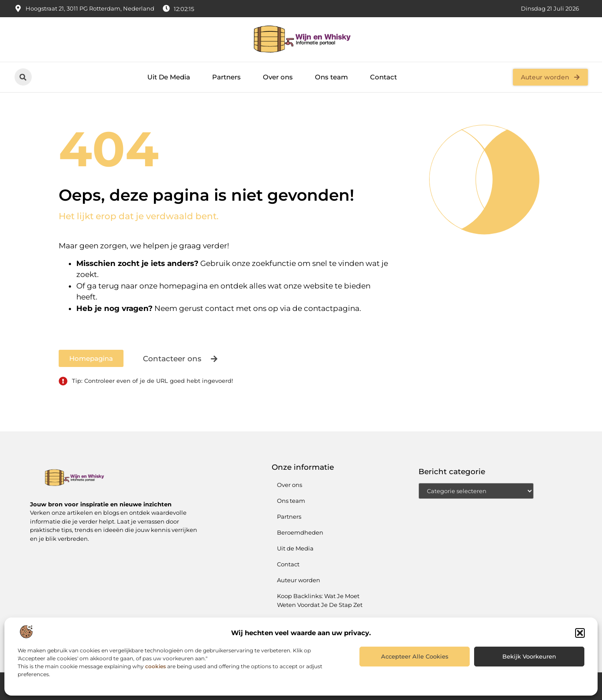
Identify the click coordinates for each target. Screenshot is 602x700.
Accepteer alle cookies (415, 656)
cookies (155, 666)
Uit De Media (169, 77)
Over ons (278, 77)
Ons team (331, 77)
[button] (580, 633)
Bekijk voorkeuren (529, 656)
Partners (226, 77)
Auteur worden (299, 580)
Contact (383, 77)
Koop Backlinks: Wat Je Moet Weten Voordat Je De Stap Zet (320, 600)
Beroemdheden (300, 532)
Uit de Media (295, 548)
